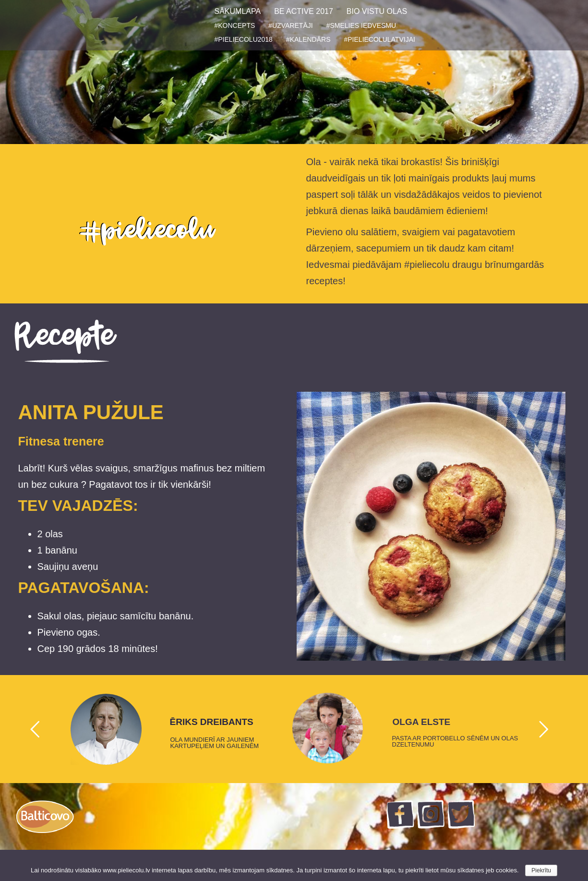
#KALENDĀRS (308, 39)
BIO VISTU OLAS (377, 11)
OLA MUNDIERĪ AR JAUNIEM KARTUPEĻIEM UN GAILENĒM (215, 743)
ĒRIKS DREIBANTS (212, 722)
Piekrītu (541, 870)
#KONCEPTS (235, 25)
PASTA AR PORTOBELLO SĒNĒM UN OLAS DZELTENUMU (455, 741)
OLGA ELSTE (422, 722)
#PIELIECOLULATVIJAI (380, 39)
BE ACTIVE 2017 (304, 11)
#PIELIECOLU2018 (244, 39)
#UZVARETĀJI (290, 25)
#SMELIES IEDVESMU (361, 25)
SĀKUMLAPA (238, 11)
